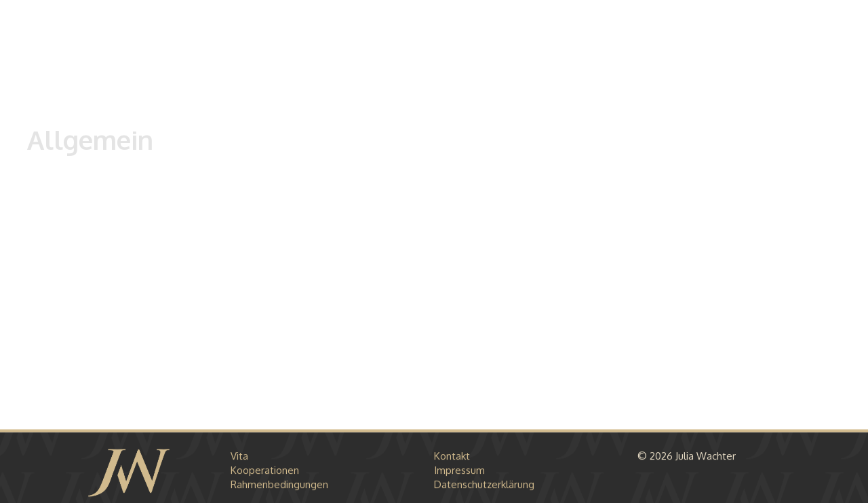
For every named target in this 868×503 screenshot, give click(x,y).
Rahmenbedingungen (279, 486)
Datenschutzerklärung (484, 486)
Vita (239, 457)
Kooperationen (265, 471)
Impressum (459, 471)
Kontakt (452, 457)
